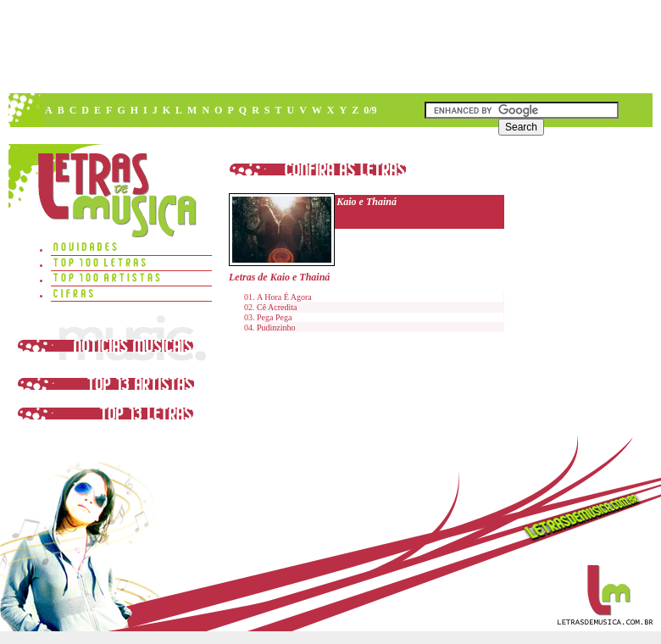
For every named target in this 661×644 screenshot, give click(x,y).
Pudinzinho (276, 328)
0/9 (370, 110)
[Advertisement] (159, 167)
